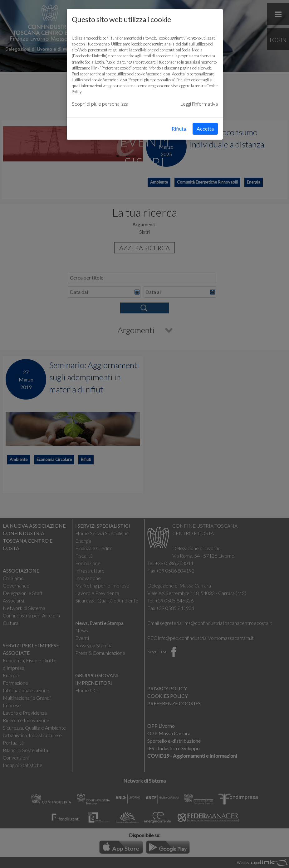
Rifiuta (179, 129)
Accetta (205, 129)
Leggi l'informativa (199, 104)
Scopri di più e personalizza (100, 104)
